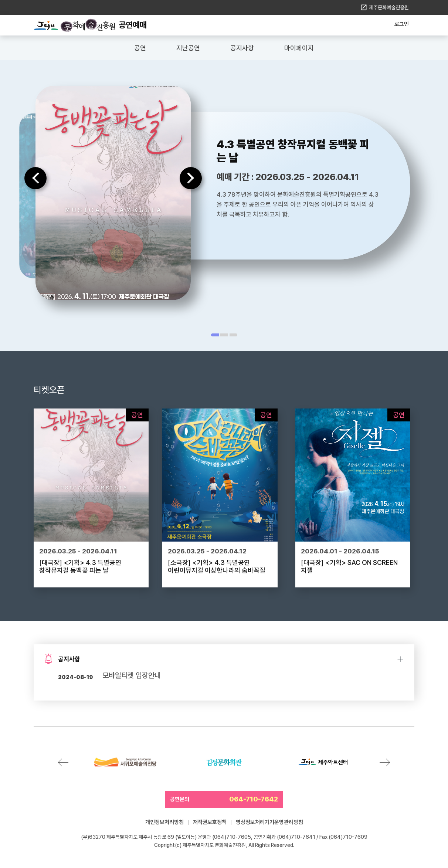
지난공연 (188, 48)
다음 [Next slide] (191, 178)
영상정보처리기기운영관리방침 (269, 822)
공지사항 (242, 48)
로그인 (402, 24)
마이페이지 (299, 48)
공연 (140, 48)
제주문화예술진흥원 (389, 7)
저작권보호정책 (210, 822)
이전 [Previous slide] (35, 178)
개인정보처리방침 (164, 822)
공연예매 (133, 25)
